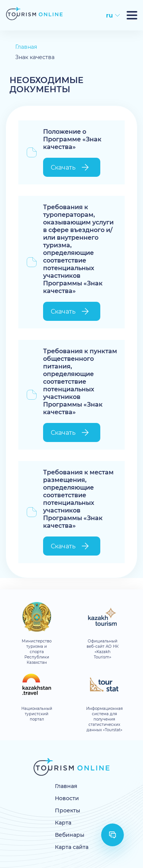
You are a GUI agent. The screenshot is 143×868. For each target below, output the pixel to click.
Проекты (67, 811)
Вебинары (70, 835)
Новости (67, 798)
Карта (63, 823)
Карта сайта (72, 847)
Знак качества (35, 57)
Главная (26, 47)
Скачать (71, 167)
